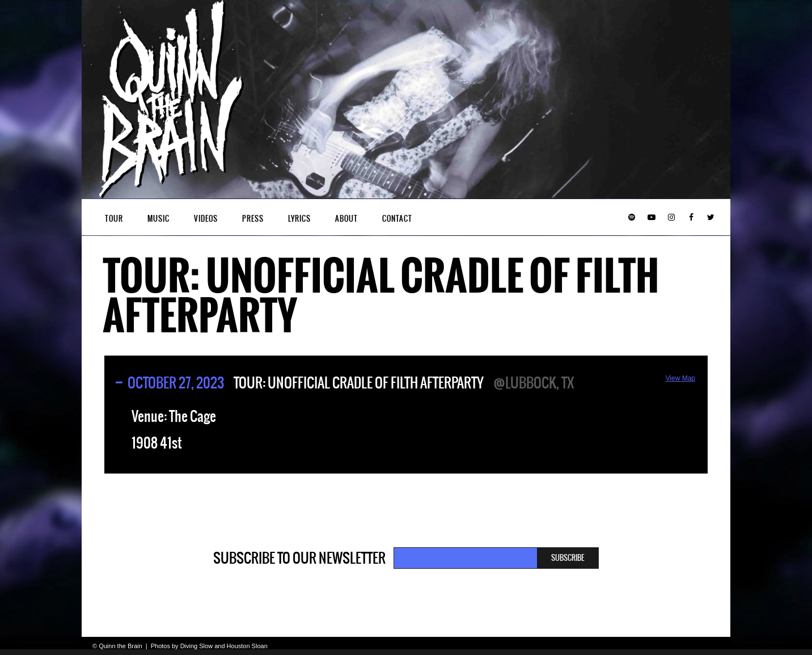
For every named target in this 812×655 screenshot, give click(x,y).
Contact (397, 219)
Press (253, 219)
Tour (114, 219)
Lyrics (299, 219)
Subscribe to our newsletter (299, 558)
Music (158, 219)
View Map (680, 378)
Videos (206, 219)
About (346, 219)
